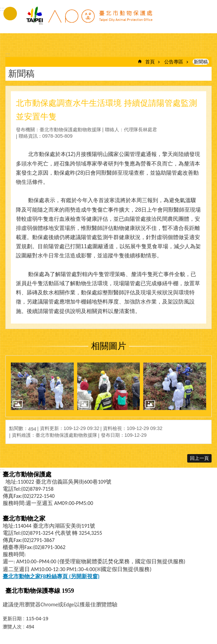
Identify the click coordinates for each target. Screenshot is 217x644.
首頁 (150, 62)
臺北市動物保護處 (89, 20)
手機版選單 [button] (10, 14)
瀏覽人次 (12, 627)
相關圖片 (109, 346)
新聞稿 (201, 62)
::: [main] (8, 55)
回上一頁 (199, 458)
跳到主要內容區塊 (4, 4)
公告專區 (174, 62)
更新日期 (12, 619)
